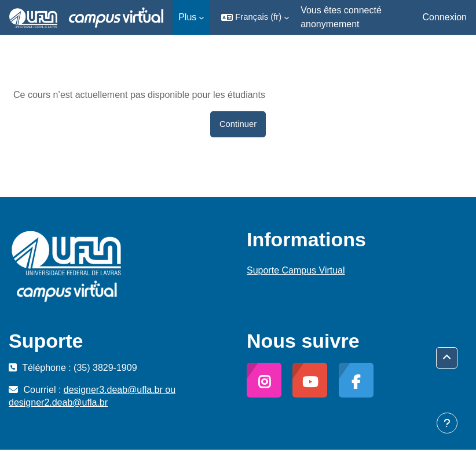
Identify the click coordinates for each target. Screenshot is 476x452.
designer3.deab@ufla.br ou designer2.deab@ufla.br (92, 396)
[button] (255, 17)
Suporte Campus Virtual (296, 270)
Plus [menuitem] (187, 17)
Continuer (238, 124)
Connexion (445, 17)
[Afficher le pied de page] (447, 423)
